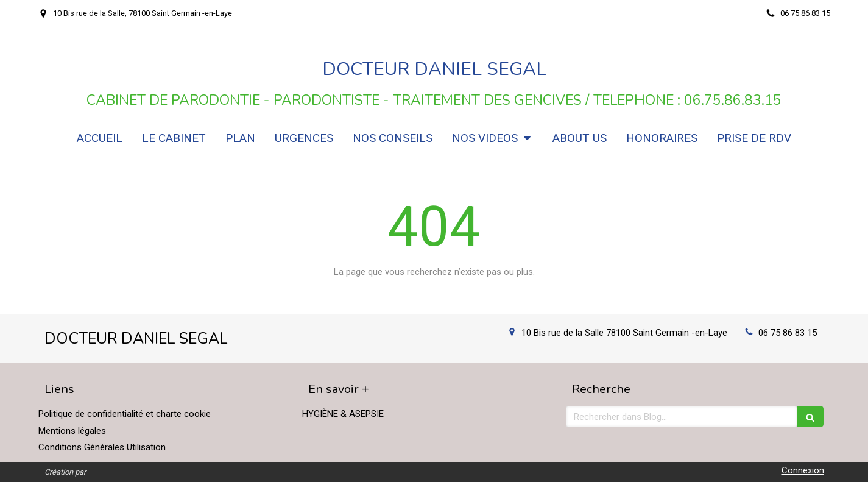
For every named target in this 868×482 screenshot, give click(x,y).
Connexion (803, 470)
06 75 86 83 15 (788, 333)
